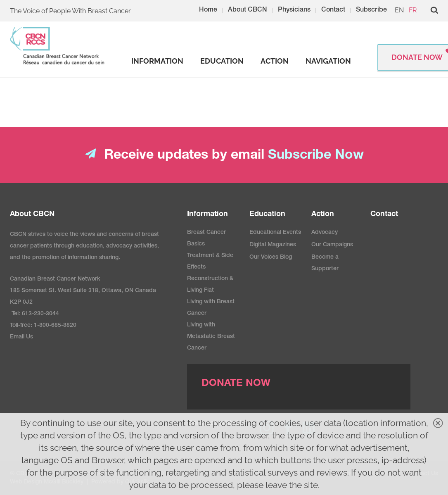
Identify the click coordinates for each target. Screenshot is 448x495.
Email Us (21, 337)
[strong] (157, 61)
